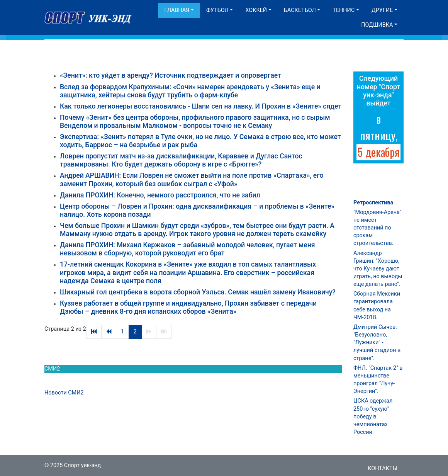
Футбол (217, 10)
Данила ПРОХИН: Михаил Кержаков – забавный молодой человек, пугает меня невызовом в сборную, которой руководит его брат (187, 249)
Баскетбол (300, 10)
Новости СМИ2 (64, 393)
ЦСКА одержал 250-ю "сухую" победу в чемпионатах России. (373, 416)
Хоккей (256, 10)
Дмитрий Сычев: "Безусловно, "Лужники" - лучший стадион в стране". (377, 343)
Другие (382, 10)
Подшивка (377, 25)
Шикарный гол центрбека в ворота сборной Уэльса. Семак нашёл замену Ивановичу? (198, 292)
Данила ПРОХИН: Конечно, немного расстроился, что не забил (160, 195)
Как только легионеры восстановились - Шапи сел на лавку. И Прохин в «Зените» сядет (201, 106)
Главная (177, 10)
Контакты (383, 468)
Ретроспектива (373, 203)
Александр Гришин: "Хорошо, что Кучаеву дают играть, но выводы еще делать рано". (378, 269)
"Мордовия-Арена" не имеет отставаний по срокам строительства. (377, 228)
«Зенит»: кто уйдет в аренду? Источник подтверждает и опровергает (171, 75)
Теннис (344, 10)
